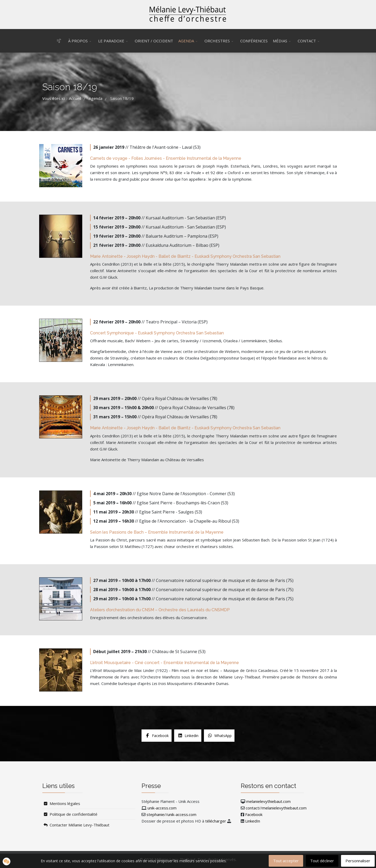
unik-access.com (162, 808)
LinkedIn (253, 821)
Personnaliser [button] (358, 861)
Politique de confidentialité (70, 814)
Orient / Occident (154, 41)
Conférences (254, 41)
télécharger (216, 821)
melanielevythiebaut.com (268, 801)
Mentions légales (61, 803)
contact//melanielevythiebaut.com (276, 808)
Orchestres (217, 41)
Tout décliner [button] (322, 861)
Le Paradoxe (111, 41)
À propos (78, 41)
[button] (7, 861)
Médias (280, 41)
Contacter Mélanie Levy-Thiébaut (76, 825)
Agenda (186, 41)
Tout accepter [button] (286, 861)
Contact (307, 41)
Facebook (254, 814)
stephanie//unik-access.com (171, 814)
